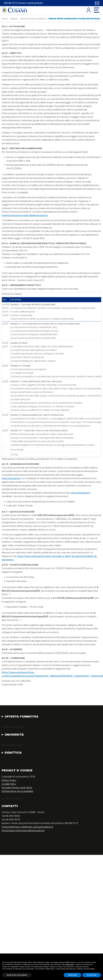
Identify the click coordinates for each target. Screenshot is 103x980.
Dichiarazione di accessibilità (17, 791)
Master (14, 19)
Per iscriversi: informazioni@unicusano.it (23, 831)
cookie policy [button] (70, 964)
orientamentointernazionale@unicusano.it (25, 215)
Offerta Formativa (21, 717)
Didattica (13, 753)
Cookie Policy (9, 784)
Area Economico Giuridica (33, 19)
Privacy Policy (9, 780)
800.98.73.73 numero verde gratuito (23, 3)
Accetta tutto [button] (92, 975)
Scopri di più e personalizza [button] (17, 975)
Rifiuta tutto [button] (72, 975)
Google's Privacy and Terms (17, 788)
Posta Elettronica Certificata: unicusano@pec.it (27, 827)
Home (5, 19)
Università (14, 735)
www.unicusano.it (11, 478)
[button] (99, 958)
